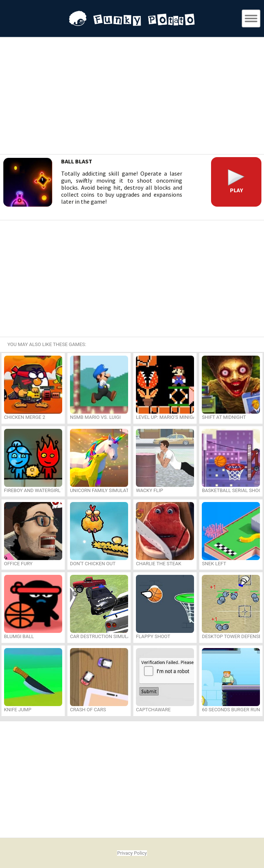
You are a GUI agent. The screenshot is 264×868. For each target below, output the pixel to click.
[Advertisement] (132, 97)
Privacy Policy (132, 853)
